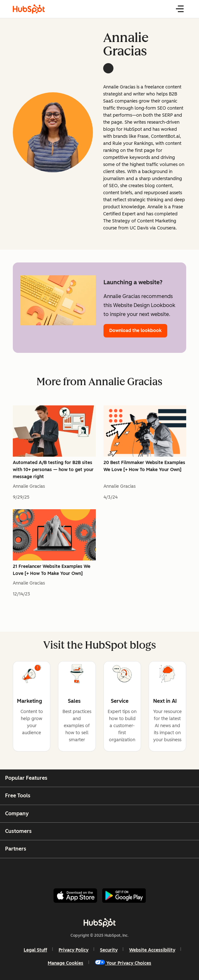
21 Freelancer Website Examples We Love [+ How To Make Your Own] (52, 570)
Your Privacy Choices (123, 963)
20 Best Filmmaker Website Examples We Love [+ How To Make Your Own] (144, 466)
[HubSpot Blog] (29, 9)
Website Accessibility (152, 950)
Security (109, 950)
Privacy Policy (74, 950)
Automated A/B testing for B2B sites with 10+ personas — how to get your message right (53, 470)
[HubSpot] (100, 923)
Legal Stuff (35, 950)
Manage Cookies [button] (66, 963)
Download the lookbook (135, 331)
